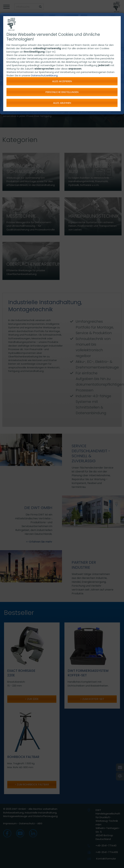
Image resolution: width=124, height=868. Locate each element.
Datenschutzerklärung (44, 75)
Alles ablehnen (62, 103)
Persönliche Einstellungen (62, 92)
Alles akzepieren (62, 81)
